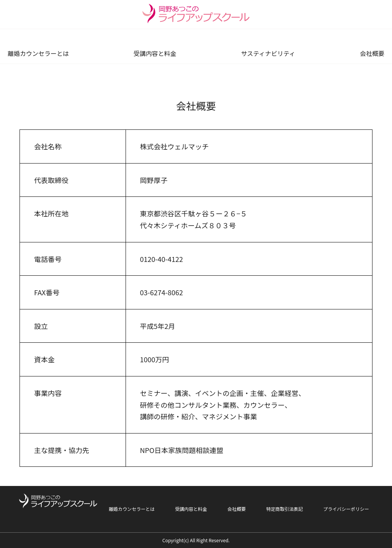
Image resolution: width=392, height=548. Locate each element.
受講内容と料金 (155, 53)
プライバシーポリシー (346, 509)
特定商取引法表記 (284, 509)
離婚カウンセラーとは (38, 53)
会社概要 (372, 53)
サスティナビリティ (268, 53)
